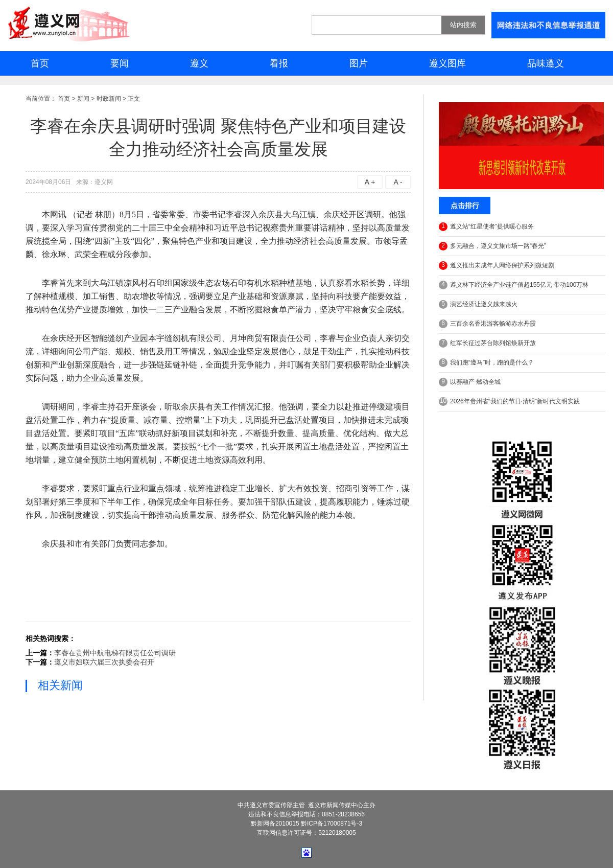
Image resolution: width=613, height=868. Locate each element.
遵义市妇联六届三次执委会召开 (104, 662)
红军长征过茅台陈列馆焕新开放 (487, 343)
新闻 (83, 99)
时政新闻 (109, 99)
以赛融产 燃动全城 (470, 382)
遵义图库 (447, 63)
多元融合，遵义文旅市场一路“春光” (492, 246)
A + (370, 182)
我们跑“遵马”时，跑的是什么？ (486, 363)
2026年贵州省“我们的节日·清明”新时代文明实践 (509, 402)
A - (398, 182)
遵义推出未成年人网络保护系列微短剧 (497, 266)
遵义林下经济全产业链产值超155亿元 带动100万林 (514, 285)
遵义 (199, 63)
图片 (359, 63)
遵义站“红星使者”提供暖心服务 (486, 227)
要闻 (120, 63)
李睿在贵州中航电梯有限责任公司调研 (115, 653)
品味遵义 (546, 63)
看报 (279, 63)
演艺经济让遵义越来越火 (478, 304)
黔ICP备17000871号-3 (332, 824)
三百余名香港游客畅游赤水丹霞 (487, 324)
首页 (40, 63)
